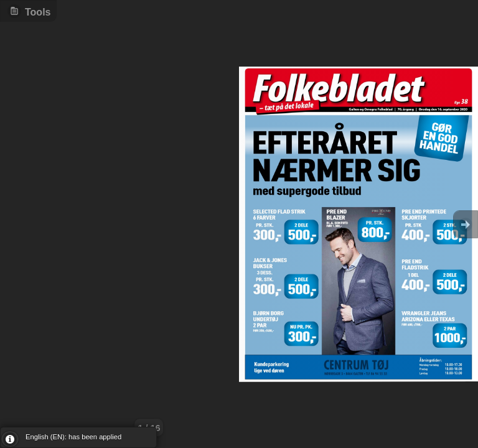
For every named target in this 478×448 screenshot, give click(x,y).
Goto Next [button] (466, 224)
